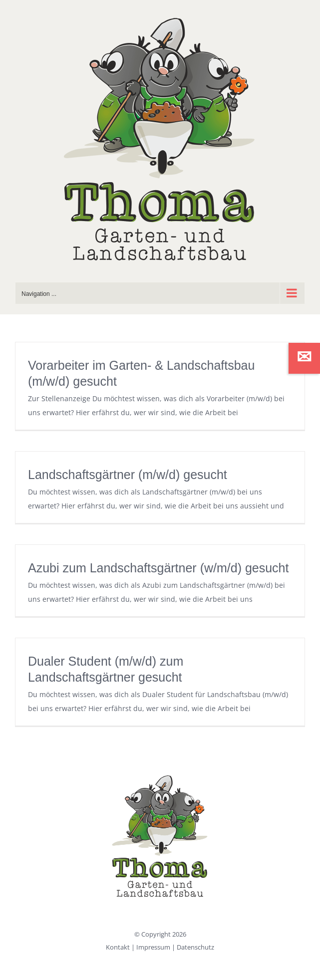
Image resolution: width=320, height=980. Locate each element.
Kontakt (118, 947)
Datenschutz (195, 947)
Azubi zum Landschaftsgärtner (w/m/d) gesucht (158, 568)
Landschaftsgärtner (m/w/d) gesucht (128, 475)
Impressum (153, 947)
